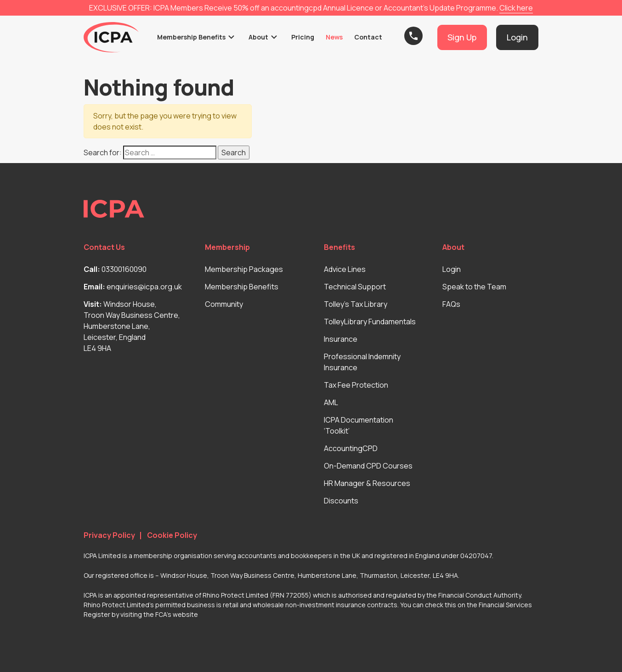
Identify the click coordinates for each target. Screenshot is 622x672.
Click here (516, 8)
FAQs (451, 304)
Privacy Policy (109, 535)
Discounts (341, 501)
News (334, 37)
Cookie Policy (172, 535)
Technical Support (355, 287)
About (258, 37)
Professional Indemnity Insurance (362, 362)
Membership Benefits (191, 37)
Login (452, 269)
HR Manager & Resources (367, 483)
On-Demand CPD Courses (368, 466)
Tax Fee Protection (356, 385)
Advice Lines (345, 269)
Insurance (341, 339)
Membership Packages (244, 269)
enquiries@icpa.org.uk (144, 287)
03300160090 (124, 269)
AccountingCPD (351, 448)
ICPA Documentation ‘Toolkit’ (359, 425)
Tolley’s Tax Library (356, 304)
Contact (368, 37)
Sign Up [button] (462, 37)
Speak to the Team (474, 287)
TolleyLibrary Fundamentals (370, 322)
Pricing (303, 37)
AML (331, 402)
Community (224, 304)
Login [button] (517, 37)
